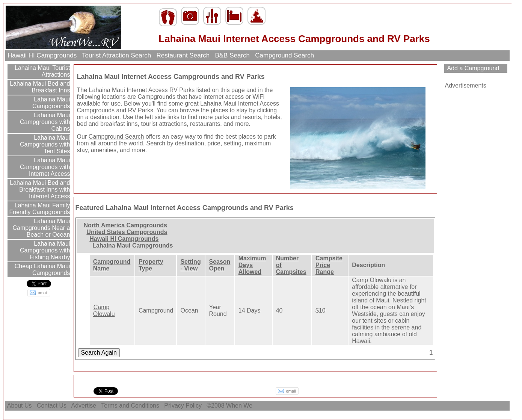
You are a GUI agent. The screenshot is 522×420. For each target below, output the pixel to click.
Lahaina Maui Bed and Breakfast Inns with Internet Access (39, 190)
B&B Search (232, 55)
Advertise (84, 406)
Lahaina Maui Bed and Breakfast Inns (39, 87)
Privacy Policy (183, 406)
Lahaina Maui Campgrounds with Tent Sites (45, 144)
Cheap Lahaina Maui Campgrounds (41, 270)
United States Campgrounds (127, 232)
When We (240, 406)
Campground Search (285, 55)
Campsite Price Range (329, 265)
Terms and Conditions (130, 406)
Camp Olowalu (104, 310)
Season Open (220, 265)
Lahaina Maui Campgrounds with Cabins (45, 122)
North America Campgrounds (125, 225)
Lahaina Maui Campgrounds (51, 103)
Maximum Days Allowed (252, 265)
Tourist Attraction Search (117, 55)
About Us (20, 406)
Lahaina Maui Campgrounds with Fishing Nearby (45, 250)
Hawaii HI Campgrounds (42, 55)
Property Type (151, 265)
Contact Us (51, 406)
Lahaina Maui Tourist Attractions (42, 71)
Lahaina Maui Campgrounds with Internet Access (45, 167)
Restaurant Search (183, 55)
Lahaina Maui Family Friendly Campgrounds (40, 209)
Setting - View (190, 265)
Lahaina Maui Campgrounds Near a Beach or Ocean (41, 228)
